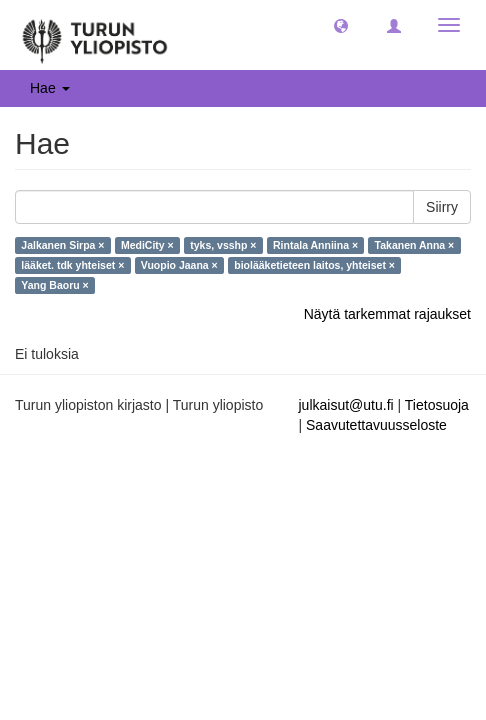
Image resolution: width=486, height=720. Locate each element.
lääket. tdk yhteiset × (72, 265)
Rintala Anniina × (315, 245)
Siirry (442, 207)
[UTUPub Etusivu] (95, 35)
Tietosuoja (437, 405)
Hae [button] (50, 88)
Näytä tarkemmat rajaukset (387, 314)
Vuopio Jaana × (179, 265)
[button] (341, 25)
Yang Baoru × (54, 285)
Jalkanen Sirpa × (62, 245)
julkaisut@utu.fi (346, 405)
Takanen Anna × (415, 245)
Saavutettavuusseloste (376, 425)
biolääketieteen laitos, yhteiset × (314, 265)
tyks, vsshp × (223, 245)
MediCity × (147, 245)
